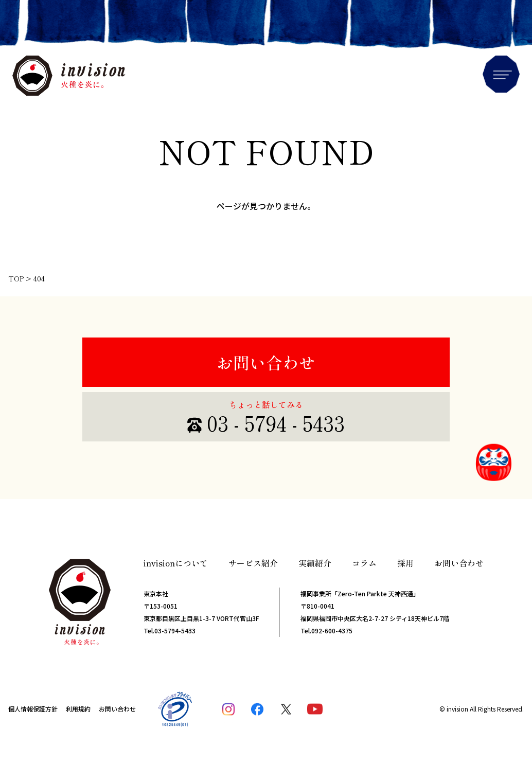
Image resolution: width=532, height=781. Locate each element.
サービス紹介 (253, 563)
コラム (364, 563)
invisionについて (176, 563)
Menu (501, 74)
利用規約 (78, 709)
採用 (405, 563)
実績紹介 (315, 563)
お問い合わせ (266, 362)
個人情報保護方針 (33, 709)
